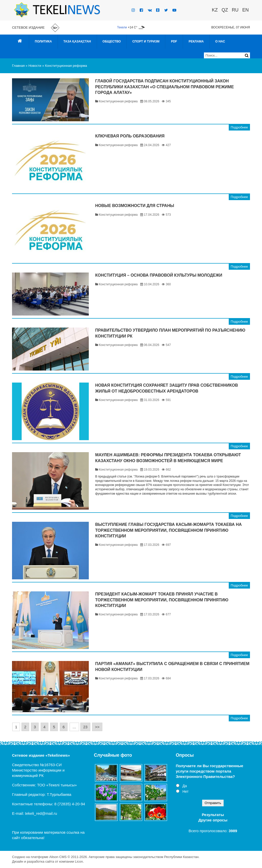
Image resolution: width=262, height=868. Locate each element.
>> (97, 727)
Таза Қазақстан (77, 41)
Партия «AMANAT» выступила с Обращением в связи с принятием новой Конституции (172, 666)
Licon (79, 861)
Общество (112, 41)
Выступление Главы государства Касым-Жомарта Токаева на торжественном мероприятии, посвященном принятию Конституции (168, 530)
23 (85, 727)
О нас (220, 41)
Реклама (196, 41)
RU (235, 10)
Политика (43, 41)
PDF (174, 41)
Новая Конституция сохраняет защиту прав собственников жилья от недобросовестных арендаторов (167, 388)
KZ (215, 10)
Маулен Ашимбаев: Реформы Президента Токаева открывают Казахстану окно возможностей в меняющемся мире (168, 458)
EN (245, 10)
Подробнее (239, 127)
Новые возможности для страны (135, 206)
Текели (122, 27)
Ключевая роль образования (130, 136)
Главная (18, 66)
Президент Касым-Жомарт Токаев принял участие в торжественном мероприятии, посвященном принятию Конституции (162, 600)
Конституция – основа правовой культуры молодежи (159, 275)
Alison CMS (58, 857)
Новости (35, 66)
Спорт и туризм (146, 41)
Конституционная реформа (66, 66)
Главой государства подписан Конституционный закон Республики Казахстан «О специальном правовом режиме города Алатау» (165, 87)
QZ (225, 10)
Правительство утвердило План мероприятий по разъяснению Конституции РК (170, 333)
